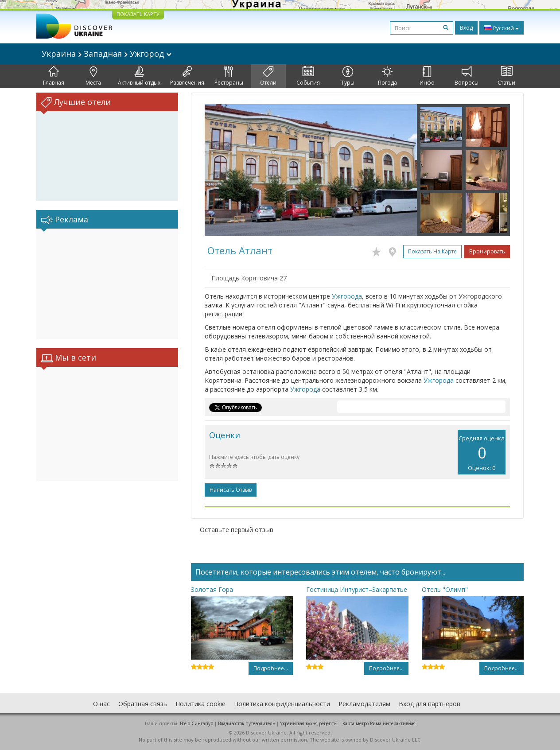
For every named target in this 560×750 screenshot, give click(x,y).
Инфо (427, 76)
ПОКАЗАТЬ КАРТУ (138, 14)
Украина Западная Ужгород (107, 54)
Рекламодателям (364, 704)
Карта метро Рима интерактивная (379, 723)
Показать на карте (432, 251)
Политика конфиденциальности (282, 704)
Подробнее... (271, 668)
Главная (54, 76)
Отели (268, 76)
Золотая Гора (212, 589)
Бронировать (487, 251)
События (308, 76)
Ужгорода (347, 296)
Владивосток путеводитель (247, 723)
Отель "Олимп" (445, 589)
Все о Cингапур (196, 723)
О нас (101, 704)
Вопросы (467, 76)
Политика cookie (200, 704)
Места (93, 76)
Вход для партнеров (430, 704)
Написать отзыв (231, 490)
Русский (502, 28)
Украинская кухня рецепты (309, 723)
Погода (387, 76)
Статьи (506, 76)
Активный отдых (139, 76)
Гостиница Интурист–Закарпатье (357, 589)
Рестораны (229, 76)
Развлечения (187, 76)
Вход (466, 28)
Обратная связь (143, 704)
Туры (348, 76)
